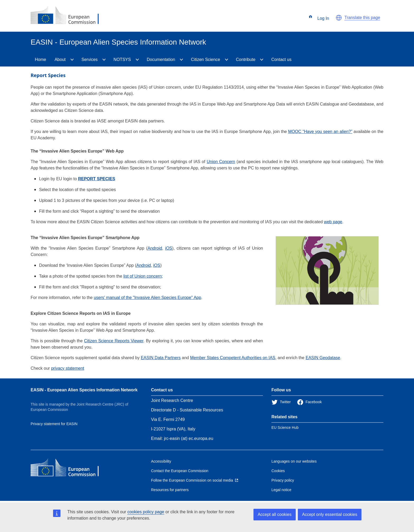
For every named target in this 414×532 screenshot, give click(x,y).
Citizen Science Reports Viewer (114, 341)
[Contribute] (262, 60)
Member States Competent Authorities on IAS (233, 358)
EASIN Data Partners (161, 358)
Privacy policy (283, 480)
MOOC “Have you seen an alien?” (320, 132)
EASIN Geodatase (323, 358)
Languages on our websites (294, 461)
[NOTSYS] (137, 60)
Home (41, 60)
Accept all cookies (275, 514)
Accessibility (161, 461)
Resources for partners (170, 490)
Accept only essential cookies (330, 514)
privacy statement (67, 368)
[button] (339, 18)
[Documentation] (181, 60)
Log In (319, 18)
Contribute (246, 60)
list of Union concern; (143, 276)
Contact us (281, 60)
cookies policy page (146, 512)
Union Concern (221, 162)
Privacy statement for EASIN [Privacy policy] (54, 424)
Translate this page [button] (362, 18)
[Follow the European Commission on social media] (195, 480)
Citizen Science (205, 60)
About (60, 60)
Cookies (278, 471)
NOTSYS (122, 60)
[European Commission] (69, 16)
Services (90, 60)
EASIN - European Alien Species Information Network (84, 390)
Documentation (161, 60)
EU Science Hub (285, 427)
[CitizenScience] (227, 60)
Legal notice (281, 490)
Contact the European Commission (180, 471)
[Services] (104, 60)
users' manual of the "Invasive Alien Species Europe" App (147, 298)
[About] (72, 60)
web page (333, 222)
